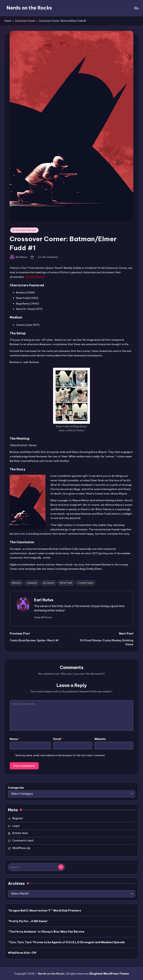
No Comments (48, 257)
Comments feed (23, 841)
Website (100, 739)
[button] (43, 617)
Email (58, 739)
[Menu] (136, 8)
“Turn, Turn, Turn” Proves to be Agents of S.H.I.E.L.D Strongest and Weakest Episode (66, 942)
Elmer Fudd (66, 583)
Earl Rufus (44, 600)
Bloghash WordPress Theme (109, 974)
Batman (16, 583)
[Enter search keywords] (36, 867)
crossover (32, 583)
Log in (16, 826)
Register (18, 818)
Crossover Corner (24, 230)
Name (15, 739)
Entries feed (20, 833)
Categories (16, 788)
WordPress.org (21, 848)
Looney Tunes (85, 583)
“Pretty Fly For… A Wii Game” (28, 921)
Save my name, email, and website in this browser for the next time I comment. (60, 755)
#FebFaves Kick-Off (22, 953)
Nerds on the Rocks (29, 8)
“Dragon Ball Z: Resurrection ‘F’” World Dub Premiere (45, 911)
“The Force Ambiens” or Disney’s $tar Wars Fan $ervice (46, 932)
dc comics (49, 583)
